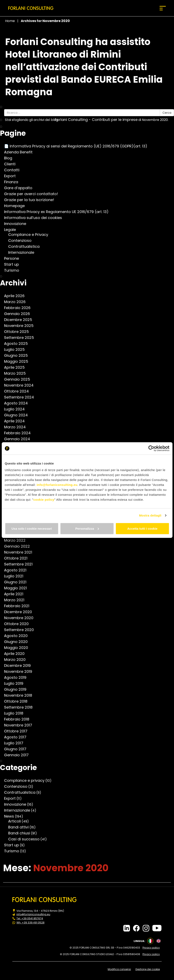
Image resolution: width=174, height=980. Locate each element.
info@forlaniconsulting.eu (57, 485)
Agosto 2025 (18, 344)
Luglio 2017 (16, 743)
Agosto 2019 (17, 678)
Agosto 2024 (18, 403)
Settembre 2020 (21, 630)
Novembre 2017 (20, 725)
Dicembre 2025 (20, 320)
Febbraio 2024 (19, 433)
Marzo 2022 (17, 540)
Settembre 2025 (21, 338)
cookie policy (44, 499)
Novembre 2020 (21, 618)
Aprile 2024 (16, 421)
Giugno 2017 (17, 749)
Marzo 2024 (17, 427)
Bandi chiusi (21, 833)
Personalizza (87, 528)
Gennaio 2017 (18, 755)
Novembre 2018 (20, 695)
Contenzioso (22, 241)
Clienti (12, 164)
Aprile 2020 (16, 654)
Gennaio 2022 (19, 546)
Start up (14, 264)
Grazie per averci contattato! (33, 194)
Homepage (16, 206)
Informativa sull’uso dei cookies (35, 218)
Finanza (13, 182)
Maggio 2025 (18, 361)
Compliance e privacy (26, 781)
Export (12, 176)
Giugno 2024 (18, 415)
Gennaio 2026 (19, 314)
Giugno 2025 (18, 356)
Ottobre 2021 (18, 558)
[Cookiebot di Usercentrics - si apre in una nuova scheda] (151, 448)
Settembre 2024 (21, 397)
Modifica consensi (121, 967)
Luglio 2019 (16, 683)
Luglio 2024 (16, 409)
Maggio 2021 (18, 588)
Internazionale (23, 253)
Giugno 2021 (17, 582)
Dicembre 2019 (19, 666)
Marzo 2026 (17, 302)
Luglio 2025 (16, 350)
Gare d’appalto (20, 188)
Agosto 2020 (18, 636)
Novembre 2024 (21, 385)
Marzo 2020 (17, 660)
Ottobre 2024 (19, 391)
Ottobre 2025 (19, 332)
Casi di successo (26, 839)
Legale (12, 230)
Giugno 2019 (17, 689)
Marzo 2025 (17, 373)
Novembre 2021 (20, 552)
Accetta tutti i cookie (142, 528)
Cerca (167, 113)
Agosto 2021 (17, 570)
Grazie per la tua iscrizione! (31, 200)
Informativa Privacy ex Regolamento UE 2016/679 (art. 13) (58, 212)
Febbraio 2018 (19, 719)
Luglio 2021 (16, 576)
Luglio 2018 (16, 713)
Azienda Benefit (20, 152)
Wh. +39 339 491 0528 (31, 922)
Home (10, 21)
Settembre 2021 (20, 564)
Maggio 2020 (18, 648)
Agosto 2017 (17, 737)
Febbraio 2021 (19, 606)
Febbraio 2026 (19, 308)
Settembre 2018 (20, 707)
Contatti (14, 170)
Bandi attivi (20, 827)
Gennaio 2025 (19, 379)
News (11, 816)
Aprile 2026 (16, 296)
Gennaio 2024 (19, 439)
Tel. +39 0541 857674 (30, 918)
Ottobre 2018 (18, 701)
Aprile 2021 (16, 594)
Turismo (14, 270)
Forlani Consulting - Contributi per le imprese (98, 120)
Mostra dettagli (150, 515)
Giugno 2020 (18, 642)
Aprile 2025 (16, 367)
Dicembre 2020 (20, 612)
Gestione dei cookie (149, 967)
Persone (14, 258)
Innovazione (17, 224)
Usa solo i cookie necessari (32, 528)
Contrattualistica (26, 247)
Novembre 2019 (20, 672)
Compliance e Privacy (30, 235)
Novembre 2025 (21, 326)
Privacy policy (153, 947)
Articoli (17, 821)
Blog (10, 158)
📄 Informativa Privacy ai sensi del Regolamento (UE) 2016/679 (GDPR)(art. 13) (78, 146)
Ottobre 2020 (18, 624)
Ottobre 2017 (18, 731)
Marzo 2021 (16, 600)
